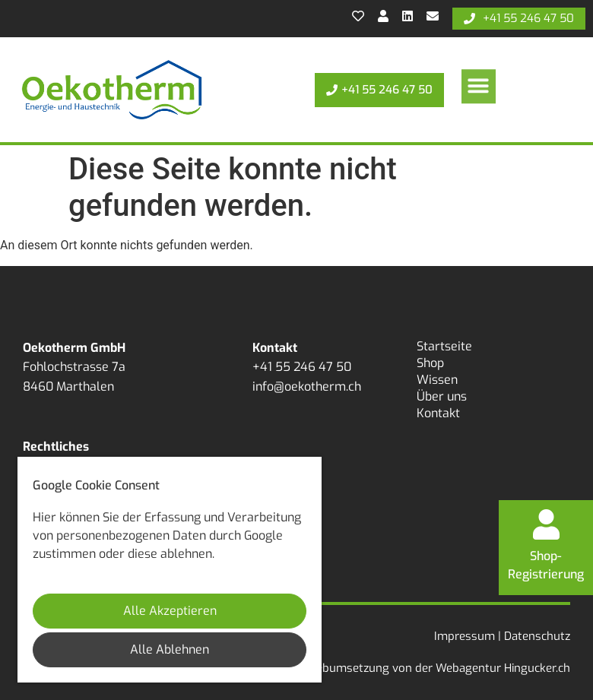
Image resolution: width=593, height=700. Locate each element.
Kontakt (438, 413)
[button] (479, 82)
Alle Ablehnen (170, 649)
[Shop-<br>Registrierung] (546, 524)
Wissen (437, 380)
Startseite (444, 346)
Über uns (442, 396)
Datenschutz (537, 636)
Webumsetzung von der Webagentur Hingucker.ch (438, 668)
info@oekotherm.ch (307, 386)
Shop (430, 363)
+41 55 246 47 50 (302, 367)
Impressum (465, 636)
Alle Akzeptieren (170, 611)
